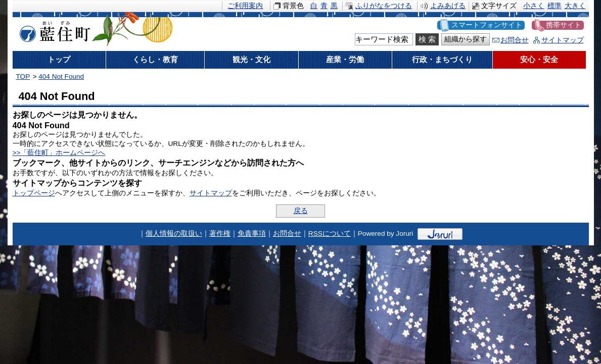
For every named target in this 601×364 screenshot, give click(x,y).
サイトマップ (563, 40)
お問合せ (515, 40)
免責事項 (252, 233)
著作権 (220, 233)
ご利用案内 (245, 6)
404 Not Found (61, 76)
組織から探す (466, 39)
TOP (23, 76)
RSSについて (330, 233)
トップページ (34, 193)
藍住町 (53, 30)
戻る (301, 211)
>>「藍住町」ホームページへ (59, 153)
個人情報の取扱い (174, 233)
